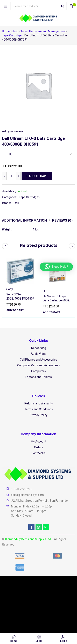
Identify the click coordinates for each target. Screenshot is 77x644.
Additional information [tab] (24, 220)
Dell (16, 203)
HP (45, 291)
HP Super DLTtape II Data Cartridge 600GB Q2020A (57, 300)
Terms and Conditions (39, 409)
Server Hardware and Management (43, 31)
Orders (38, 447)
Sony (10, 289)
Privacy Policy (39, 415)
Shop (15, 31)
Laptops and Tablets (39, 377)
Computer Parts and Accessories (39, 365)
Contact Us (38, 453)
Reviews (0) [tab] (62, 220)
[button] (15, 310)
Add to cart (38, 176)
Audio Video (39, 354)
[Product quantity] (11, 176)
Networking (39, 348)
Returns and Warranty (39, 403)
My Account (38, 441)
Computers (38, 371)
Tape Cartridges (12, 35)
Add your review (13, 131)
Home (6, 31)
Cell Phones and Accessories (38, 360)
